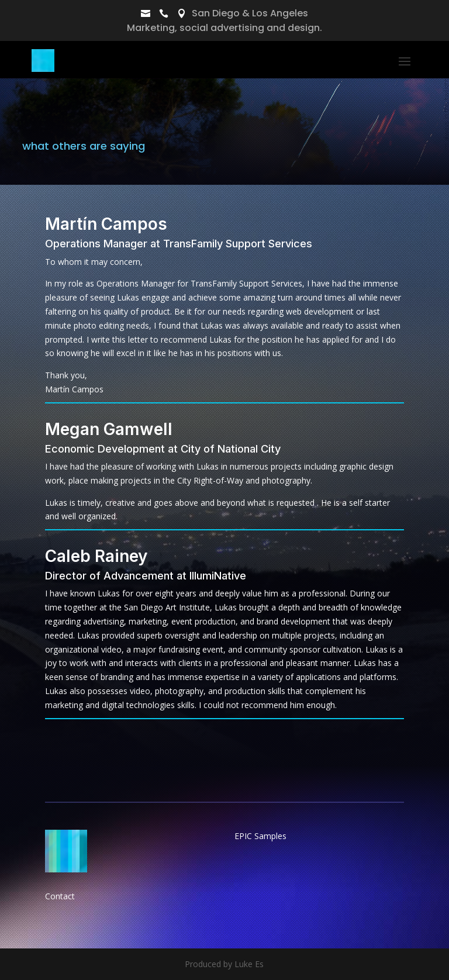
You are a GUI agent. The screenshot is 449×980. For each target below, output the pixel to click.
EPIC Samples (260, 836)
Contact (60, 896)
